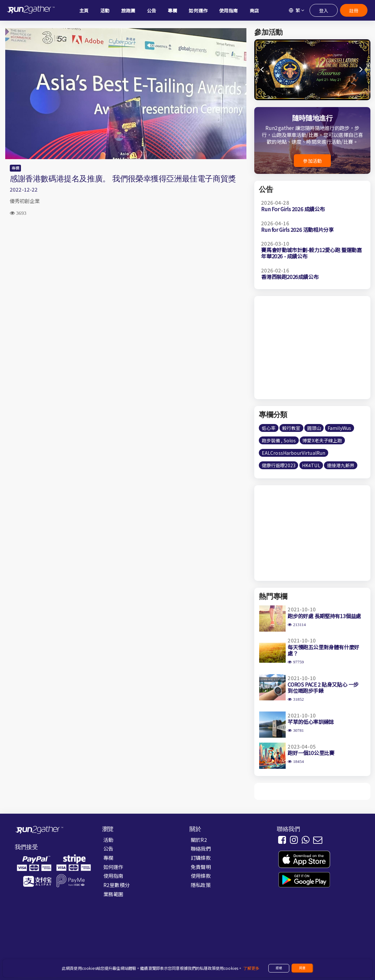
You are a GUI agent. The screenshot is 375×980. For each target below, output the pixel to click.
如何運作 (113, 867)
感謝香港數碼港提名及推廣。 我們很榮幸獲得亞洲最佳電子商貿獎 (123, 179)
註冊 (353, 10)
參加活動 (312, 161)
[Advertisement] (126, 273)
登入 (323, 10)
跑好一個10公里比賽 (311, 753)
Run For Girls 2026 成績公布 (293, 209)
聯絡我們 (201, 848)
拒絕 (279, 968)
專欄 (15, 168)
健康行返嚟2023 (279, 465)
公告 (108, 848)
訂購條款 (201, 858)
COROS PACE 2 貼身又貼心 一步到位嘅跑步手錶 (323, 687)
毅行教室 (291, 428)
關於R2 (199, 840)
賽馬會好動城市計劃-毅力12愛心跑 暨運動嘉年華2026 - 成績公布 (311, 253)
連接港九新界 (341, 465)
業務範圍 (113, 894)
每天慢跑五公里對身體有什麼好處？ (323, 650)
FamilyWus (339, 428)
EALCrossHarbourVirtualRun (294, 453)
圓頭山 (314, 428)
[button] (361, 70)
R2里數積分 (116, 885)
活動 (108, 840)
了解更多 (251, 968)
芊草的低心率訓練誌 (311, 722)
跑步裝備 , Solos (279, 440)
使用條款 (201, 876)
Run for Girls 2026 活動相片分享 (297, 230)
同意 (302, 968)
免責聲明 (201, 867)
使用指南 (113, 876)
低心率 (269, 428)
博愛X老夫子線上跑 (322, 440)
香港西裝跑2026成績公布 (290, 277)
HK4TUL (311, 465)
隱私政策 (201, 885)
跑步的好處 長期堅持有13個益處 (324, 616)
